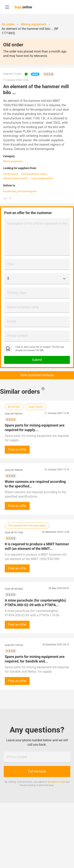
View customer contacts (37, 375)
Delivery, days (17, 293)
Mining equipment (13, 161)
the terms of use (56, 782)
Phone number (17, 336)
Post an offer (17, 450)
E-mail (12, 321)
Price (11, 264)
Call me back (37, 771)
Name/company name (23, 307)
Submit (37, 360)
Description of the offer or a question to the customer (38, 224)
